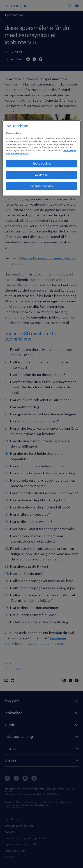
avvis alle (41, 175)
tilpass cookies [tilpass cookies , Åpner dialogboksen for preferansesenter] (41, 164)
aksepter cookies (41, 186)
